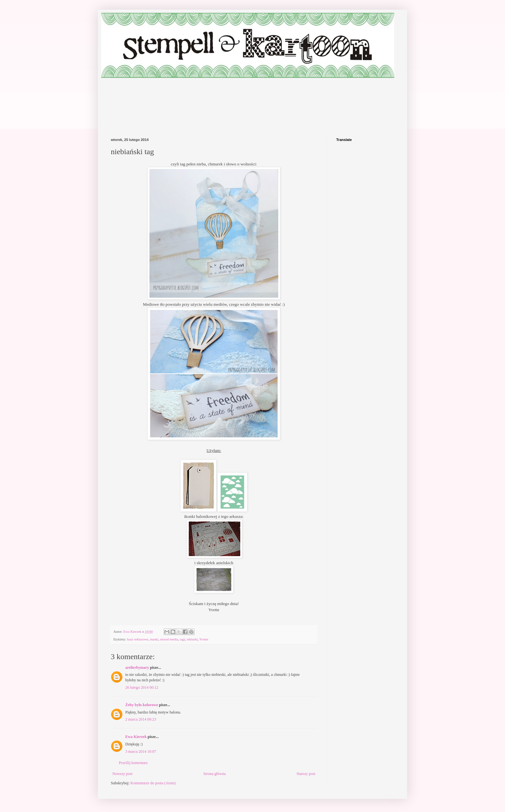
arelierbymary (137, 667)
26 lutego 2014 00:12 (142, 687)
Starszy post (306, 774)
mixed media (169, 639)
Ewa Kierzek (136, 737)
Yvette (204, 639)
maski (154, 639)
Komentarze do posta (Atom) (153, 783)
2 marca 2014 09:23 (141, 719)
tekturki (192, 639)
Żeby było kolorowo (142, 705)
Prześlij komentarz (133, 763)
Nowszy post (122, 774)
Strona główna (214, 774)
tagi (183, 639)
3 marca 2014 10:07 (141, 751)
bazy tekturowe (138, 639)
